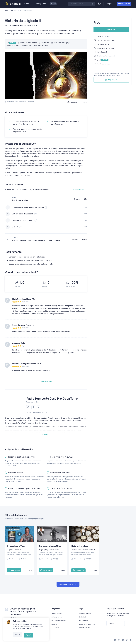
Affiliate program (57, 617)
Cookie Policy (27, 631)
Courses (14, 10)
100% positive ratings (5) (61, 43)
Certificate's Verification (60, 621)
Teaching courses (41, 4)
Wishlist (83, 102)
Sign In (110, 4)
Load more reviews (46, 387)
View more (46, 441)
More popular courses (67, 591)
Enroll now (111, 28)
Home (7, 10)
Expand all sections (79, 195)
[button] (46, 204)
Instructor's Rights (85, 628)
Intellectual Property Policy (88, 624)
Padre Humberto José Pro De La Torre (52, 404)
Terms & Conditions (86, 613)
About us (55, 624)
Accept (27, 636)
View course (14, 577)
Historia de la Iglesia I (80, 552)
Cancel (17, 636)
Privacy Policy (84, 621)
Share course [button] (71, 102)
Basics (53, 4)
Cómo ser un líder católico (50, 552)
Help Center (56, 628)
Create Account (124, 4)
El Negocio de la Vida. (16, 552)
